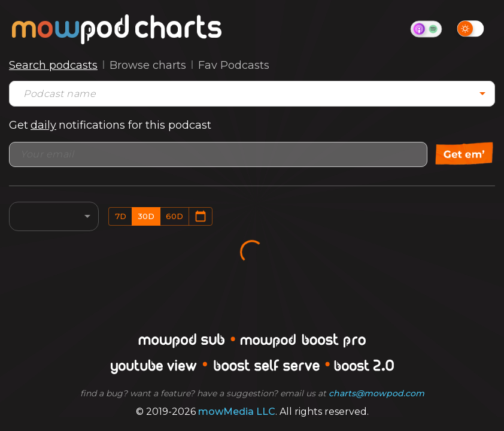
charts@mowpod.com (377, 393)
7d (121, 216)
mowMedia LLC (237, 412)
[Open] (482, 93)
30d (146, 216)
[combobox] (243, 94)
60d (174, 216)
